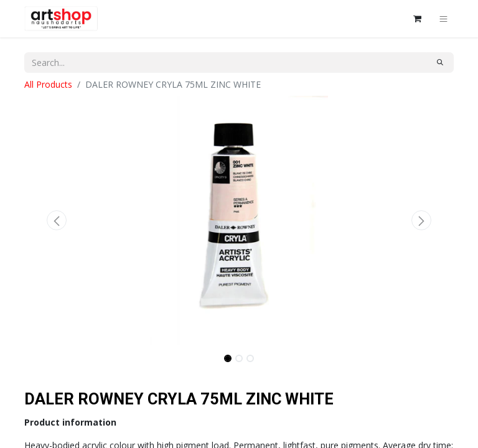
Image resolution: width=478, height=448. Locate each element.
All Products (48, 84)
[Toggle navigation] (443, 19)
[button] (57, 220)
